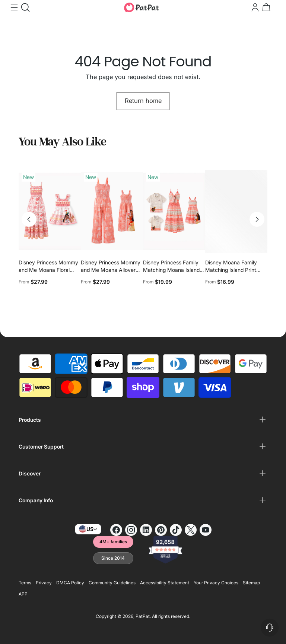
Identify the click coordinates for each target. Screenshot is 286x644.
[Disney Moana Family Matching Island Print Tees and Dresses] (236, 211)
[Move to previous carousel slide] (29, 219)
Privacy (44, 583)
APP (23, 594)
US (88, 529)
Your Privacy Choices (216, 583)
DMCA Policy (70, 583)
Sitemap (251, 583)
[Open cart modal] (266, 7)
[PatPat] (142, 7)
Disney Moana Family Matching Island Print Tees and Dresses (231, 270)
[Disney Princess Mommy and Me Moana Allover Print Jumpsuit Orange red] (112, 211)
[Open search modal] (25, 7)
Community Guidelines (112, 583)
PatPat (143, 616)
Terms (25, 583)
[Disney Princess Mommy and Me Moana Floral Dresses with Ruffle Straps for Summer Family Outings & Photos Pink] (50, 211)
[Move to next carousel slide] (257, 219)
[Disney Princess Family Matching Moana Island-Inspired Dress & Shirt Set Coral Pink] (174, 211)
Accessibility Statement (165, 583)
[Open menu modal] (13, 7)
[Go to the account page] (254, 7)
